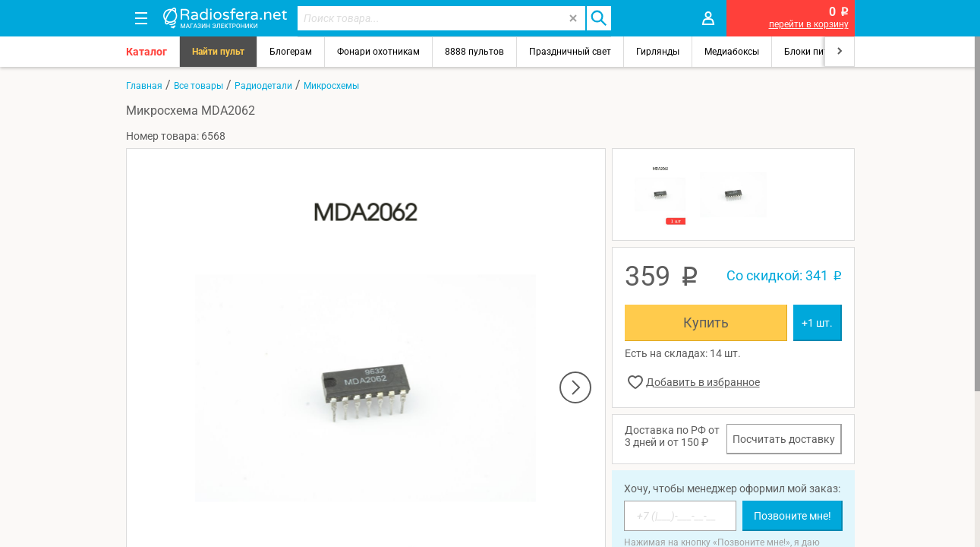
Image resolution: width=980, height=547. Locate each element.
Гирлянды (658, 52)
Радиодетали (263, 86)
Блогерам (291, 52)
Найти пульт (218, 52)
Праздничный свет (570, 52)
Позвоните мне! (793, 516)
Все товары (199, 86)
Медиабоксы (732, 52)
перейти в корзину (809, 24)
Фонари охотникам (378, 52)
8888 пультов (474, 52)
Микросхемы (331, 86)
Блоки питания (817, 52)
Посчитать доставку (784, 439)
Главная (144, 86)
